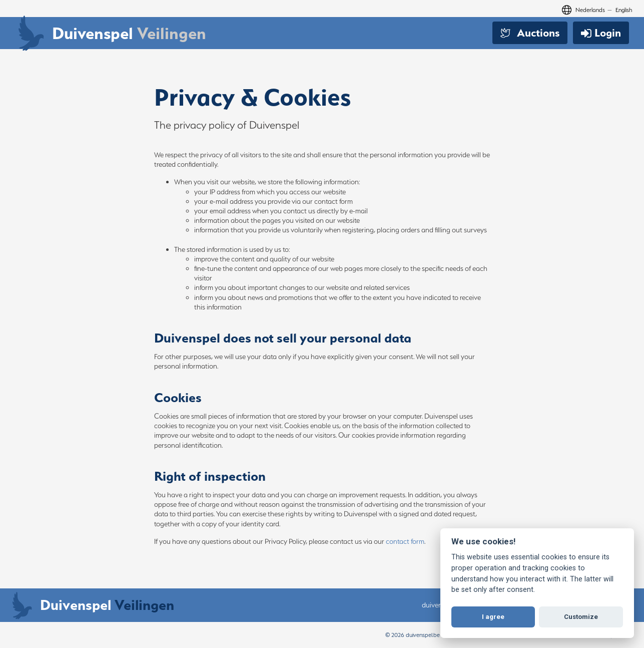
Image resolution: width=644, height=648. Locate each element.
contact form (405, 541)
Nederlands (590, 10)
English (624, 10)
